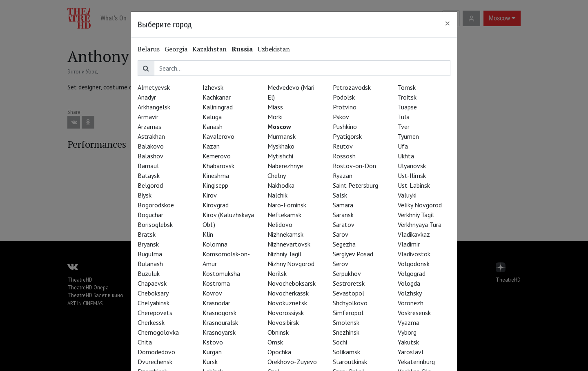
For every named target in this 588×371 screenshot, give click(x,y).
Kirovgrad (216, 205)
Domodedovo (156, 352)
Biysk (145, 195)
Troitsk (407, 97)
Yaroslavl (411, 352)
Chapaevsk (152, 283)
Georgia (176, 49)
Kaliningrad (218, 107)
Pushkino (345, 127)
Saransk (343, 215)
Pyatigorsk (347, 136)
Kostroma (216, 283)
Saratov (344, 224)
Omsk (275, 342)
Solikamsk (346, 352)
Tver (404, 127)
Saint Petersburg (355, 185)
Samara (343, 205)
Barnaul (148, 166)
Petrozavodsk (352, 87)
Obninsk (278, 332)
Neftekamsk (284, 215)
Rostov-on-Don (354, 166)
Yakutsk (408, 342)
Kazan (211, 146)
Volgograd (412, 273)
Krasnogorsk (219, 313)
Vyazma (409, 322)
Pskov (341, 117)
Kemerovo (217, 156)
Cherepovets (155, 313)
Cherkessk (151, 322)
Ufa (403, 146)
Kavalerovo (218, 136)
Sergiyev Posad (353, 254)
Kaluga (212, 117)
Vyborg (407, 332)
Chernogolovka (158, 332)
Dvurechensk (155, 362)
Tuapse (407, 107)
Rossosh (344, 156)
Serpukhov (347, 273)
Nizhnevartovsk (289, 244)
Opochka (279, 352)
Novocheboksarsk (292, 283)
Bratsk (147, 234)
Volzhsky (410, 293)
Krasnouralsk (220, 322)
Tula (404, 117)
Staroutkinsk (350, 362)
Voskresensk (414, 313)
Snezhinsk (346, 332)
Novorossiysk (286, 313)
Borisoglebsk (155, 224)
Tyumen (408, 136)
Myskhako (281, 146)
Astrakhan (151, 136)
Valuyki (407, 195)
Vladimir (409, 244)
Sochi (340, 342)
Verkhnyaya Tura (420, 224)
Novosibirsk (283, 322)
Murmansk (282, 136)
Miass (275, 107)
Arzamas (149, 127)
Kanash (213, 127)
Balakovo (151, 146)
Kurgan (212, 352)
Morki (275, 117)
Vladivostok (414, 254)
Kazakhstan (209, 49)
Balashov (150, 156)
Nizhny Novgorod (291, 264)
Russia (242, 49)
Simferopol (348, 313)
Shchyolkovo (350, 303)
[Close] (448, 23)
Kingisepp (215, 185)
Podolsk (344, 97)
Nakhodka (281, 185)
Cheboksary (153, 293)
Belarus (149, 49)
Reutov (343, 146)
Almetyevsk (154, 87)
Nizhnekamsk (285, 234)
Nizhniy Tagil (284, 254)
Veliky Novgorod (420, 205)
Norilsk (277, 273)
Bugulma (150, 254)
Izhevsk (213, 87)
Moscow (279, 127)
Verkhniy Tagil (416, 215)
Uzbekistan (274, 49)
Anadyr (147, 97)
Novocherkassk (288, 293)
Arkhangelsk (154, 107)
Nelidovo (280, 224)
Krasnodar (216, 303)
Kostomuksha (221, 273)
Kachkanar (217, 97)
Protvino (345, 107)
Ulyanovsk (412, 166)
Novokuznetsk (287, 303)
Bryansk (148, 244)
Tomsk (407, 87)
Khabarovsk (218, 166)
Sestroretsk (349, 283)
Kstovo (213, 342)
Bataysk (149, 176)
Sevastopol (349, 293)
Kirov (210, 195)
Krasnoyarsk (219, 332)
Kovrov (212, 293)
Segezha (344, 244)
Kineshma (216, 176)
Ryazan (343, 176)
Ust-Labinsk (414, 185)
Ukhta (406, 156)
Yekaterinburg (416, 362)
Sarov (341, 234)
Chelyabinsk (154, 303)
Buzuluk (149, 273)
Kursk (210, 362)
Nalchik (277, 195)
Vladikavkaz (414, 234)
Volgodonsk (414, 264)
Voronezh (411, 303)
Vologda (409, 283)
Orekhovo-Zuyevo (292, 362)
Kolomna (215, 244)
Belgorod (150, 185)
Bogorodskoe (156, 205)
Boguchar (150, 215)
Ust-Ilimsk (412, 176)
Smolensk (346, 322)
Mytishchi (280, 156)
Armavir (148, 117)
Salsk (340, 195)
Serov (341, 264)
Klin (208, 234)
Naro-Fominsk (287, 205)
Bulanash (150, 264)
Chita (145, 342)
